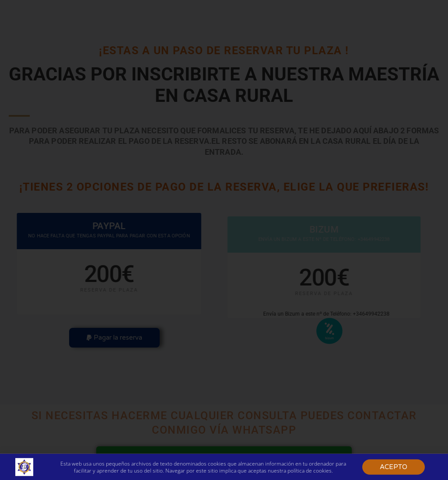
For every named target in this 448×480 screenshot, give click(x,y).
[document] (224, 240)
